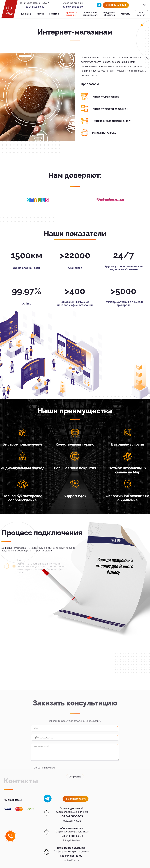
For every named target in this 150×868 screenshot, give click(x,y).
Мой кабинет (141, 14)
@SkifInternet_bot (116, 5)
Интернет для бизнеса (106, 97)
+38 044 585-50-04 (72, 836)
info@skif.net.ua (72, 840)
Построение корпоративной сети (112, 121)
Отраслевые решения (71, 14)
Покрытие (54, 14)
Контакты (126, 14)
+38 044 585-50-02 (34, 7)
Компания (26, 14)
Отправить (75, 823)
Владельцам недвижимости (90, 14)
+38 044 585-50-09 (73, 7)
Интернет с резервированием (110, 109)
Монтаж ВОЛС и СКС (104, 133)
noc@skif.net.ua (71, 860)
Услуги (40, 14)
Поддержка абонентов (109, 14)
